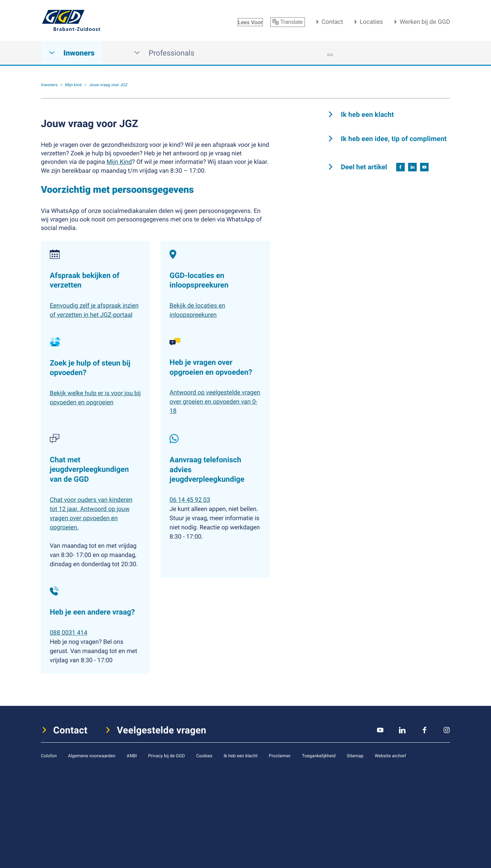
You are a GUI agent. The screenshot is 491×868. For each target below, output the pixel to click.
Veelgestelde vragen (162, 730)
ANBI (132, 756)
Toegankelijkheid (319, 756)
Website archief (390, 756)
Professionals (164, 53)
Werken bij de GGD (425, 22)
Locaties (371, 22)
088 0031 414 (69, 633)
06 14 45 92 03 (190, 500)
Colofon (49, 756)
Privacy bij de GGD (166, 756)
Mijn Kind (119, 162)
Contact (332, 22)
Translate (288, 22)
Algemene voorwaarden (92, 756)
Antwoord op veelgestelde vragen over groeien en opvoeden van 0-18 (215, 402)
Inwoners (72, 53)
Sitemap (355, 756)
